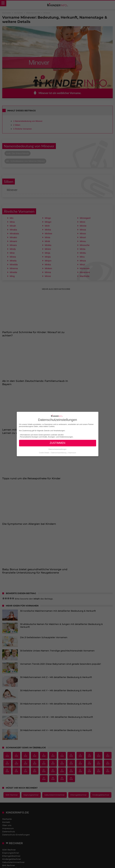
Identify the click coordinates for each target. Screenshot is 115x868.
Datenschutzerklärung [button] (59, 452)
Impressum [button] (72, 452)
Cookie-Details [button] (44, 452)
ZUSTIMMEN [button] (57, 443)
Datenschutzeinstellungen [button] (57, 449)
